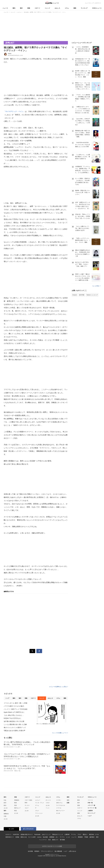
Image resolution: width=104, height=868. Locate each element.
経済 (5, 803)
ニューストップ (89, 3)
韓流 (15, 811)
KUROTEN (16, 834)
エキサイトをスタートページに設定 (52, 846)
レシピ (68, 837)
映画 (15, 803)
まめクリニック (46, 834)
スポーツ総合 (28, 800)
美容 (97, 837)
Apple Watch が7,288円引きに (14, 712)
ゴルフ (27, 808)
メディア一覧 (91, 805)
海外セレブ (17, 808)
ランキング (84, 8)
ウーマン (62, 837)
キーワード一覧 (92, 808)
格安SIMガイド (10, 837)
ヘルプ (90, 816)
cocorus (39, 837)
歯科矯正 (92, 837)
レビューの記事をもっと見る (59, 687)
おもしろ (57, 8)
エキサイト (98, 3)
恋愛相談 (52, 837)
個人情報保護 (58, 851)
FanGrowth (37, 834)
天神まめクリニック (58, 834)
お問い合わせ (72, 851)
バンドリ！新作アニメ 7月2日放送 (16, 709)
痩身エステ (55, 840)
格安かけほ (24, 837)
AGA (49, 840)
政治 (5, 805)
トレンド (47, 8)
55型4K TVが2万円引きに (13, 718)
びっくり (48, 800)
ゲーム (37, 805)
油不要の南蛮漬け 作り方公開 (14, 721)
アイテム (73, 834)
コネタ (48, 803)
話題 (68, 803)
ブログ (79, 834)
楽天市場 (82, 295)
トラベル (59, 808)
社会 (5, 800)
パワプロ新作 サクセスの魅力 (14, 706)
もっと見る (96, 286)
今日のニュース (97, 8)
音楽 (15, 805)
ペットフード (43, 840)
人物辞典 (90, 811)
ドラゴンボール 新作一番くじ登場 (15, 703)
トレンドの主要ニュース (60, 733)
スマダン (59, 800)
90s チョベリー (61, 811)
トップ (7, 698)
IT (36, 808)
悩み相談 (45, 837)
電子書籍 (62, 840)
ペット (48, 808)
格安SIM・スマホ (94, 834)
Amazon (75, 295)
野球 (26, 803)
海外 (21, 8)
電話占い (85, 834)
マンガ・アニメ (40, 803)
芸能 (29, 8)
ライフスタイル (61, 805)
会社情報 (30, 851)
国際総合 (6, 814)
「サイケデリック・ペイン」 (14, 111)
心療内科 (67, 834)
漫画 (75, 8)
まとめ (6, 808)
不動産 (86, 837)
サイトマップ (91, 813)
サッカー (27, 805)
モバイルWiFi (32, 837)
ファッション (39, 813)
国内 (14, 8)
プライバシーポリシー (47, 851)
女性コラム (59, 803)
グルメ (37, 811)
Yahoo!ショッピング (92, 295)
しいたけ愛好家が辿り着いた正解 (15, 724)
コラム (67, 8)
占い (57, 837)
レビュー (38, 800)
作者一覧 (90, 803)
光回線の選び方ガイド (27, 834)
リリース (90, 800)
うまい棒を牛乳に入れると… (14, 715)
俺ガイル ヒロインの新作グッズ (15, 727)
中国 (5, 816)
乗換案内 (80, 837)
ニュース (5, 8)
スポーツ (37, 8)
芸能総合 (17, 800)
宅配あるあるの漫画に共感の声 (15, 731)
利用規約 (37, 851)
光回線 (17, 837)
